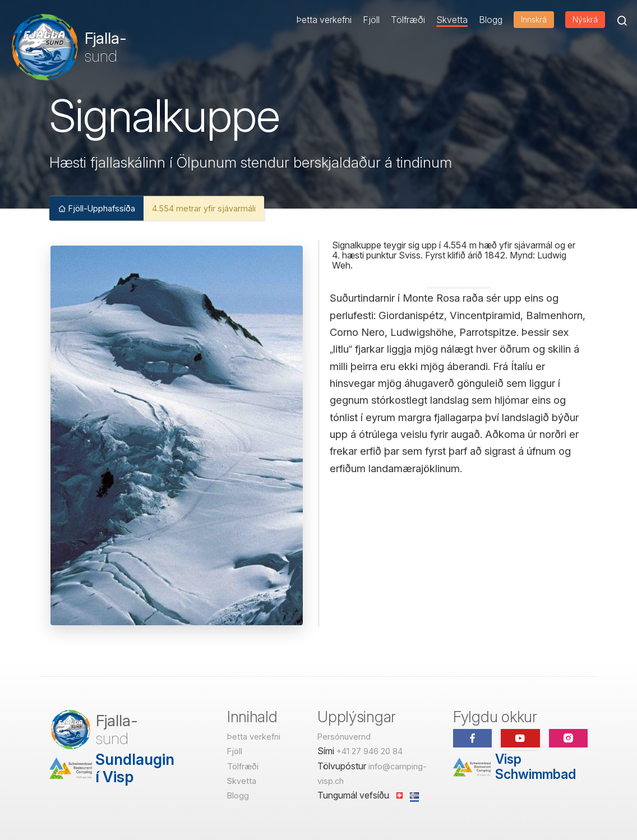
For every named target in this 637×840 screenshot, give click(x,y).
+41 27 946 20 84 (370, 751)
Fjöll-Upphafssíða (96, 208)
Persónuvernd (344, 737)
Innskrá (534, 19)
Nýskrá (585, 19)
